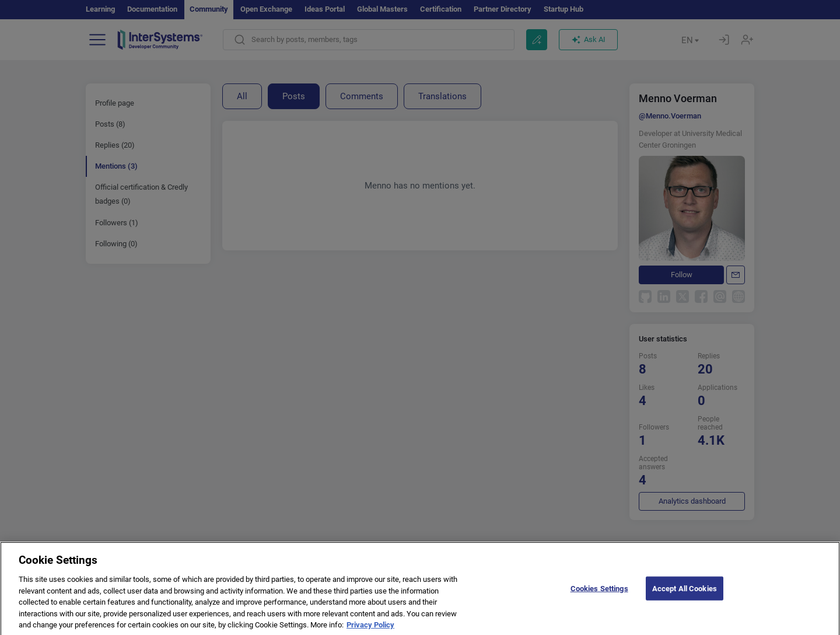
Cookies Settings (599, 596)
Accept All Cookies (685, 596)
